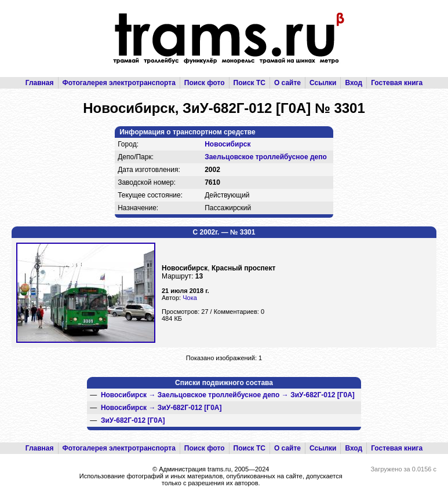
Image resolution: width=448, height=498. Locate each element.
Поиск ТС (250, 83)
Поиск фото (205, 83)
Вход (354, 83)
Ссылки (323, 83)
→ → (228, 395)
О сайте (287, 83)
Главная (40, 83)
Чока (190, 298)
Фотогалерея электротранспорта (119, 83)
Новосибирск (227, 144)
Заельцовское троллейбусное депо (266, 157)
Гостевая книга (397, 83)
